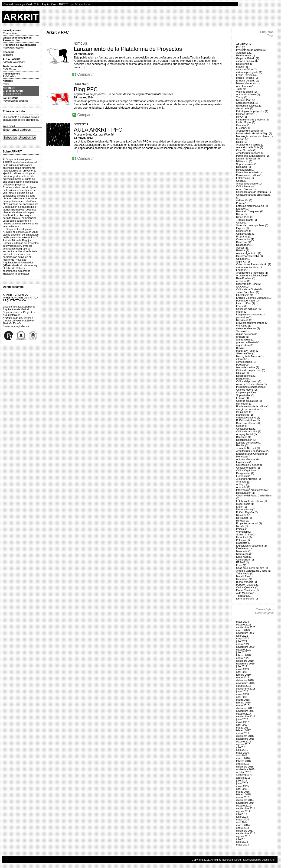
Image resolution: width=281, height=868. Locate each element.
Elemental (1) (244, 476)
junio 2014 (242, 817)
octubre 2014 (244, 806)
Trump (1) (242, 97)
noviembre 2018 (245, 683)
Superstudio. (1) (245, 395)
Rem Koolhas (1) (246, 278)
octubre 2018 (244, 686)
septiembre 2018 (246, 689)
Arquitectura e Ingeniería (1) (252, 273)
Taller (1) (241, 89)
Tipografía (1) (244, 596)
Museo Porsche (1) (247, 78)
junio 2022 (242, 636)
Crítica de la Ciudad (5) (249, 289)
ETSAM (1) (242, 562)
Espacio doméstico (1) (249, 443)
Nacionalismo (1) (246, 509)
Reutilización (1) (245, 170)
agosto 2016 (243, 744)
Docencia (8, 53)
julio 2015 (242, 781)
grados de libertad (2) (248, 342)
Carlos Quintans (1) (247, 587)
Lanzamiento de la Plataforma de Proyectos (128, 49)
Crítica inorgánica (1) (248, 468)
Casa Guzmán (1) (246, 150)
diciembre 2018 (245, 680)
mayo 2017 (242, 722)
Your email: (9, 126)
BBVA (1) (241, 348)
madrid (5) (242, 67)
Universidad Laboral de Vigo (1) (254, 133)
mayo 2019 (242, 669)
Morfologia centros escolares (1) (254, 136)
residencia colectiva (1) (249, 106)
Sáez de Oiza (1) (246, 353)
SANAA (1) (242, 287)
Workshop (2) (244, 532)
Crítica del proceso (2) (249, 381)
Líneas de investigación (17, 39)
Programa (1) (244, 236)
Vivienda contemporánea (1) (252, 225)
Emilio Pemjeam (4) (247, 75)
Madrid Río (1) (244, 576)
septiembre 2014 (246, 808)
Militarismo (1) (244, 161)
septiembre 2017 (246, 716)
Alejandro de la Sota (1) (250, 147)
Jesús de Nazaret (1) (248, 448)
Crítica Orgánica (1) (247, 470)
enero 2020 (243, 658)
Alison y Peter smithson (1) (251, 384)
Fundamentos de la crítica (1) (253, 406)
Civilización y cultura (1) (250, 465)
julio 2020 (242, 652)
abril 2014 (242, 822)
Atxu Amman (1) (245, 86)
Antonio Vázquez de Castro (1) (254, 571)
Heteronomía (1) (245, 55)
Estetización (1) (245, 178)
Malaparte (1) (244, 551)
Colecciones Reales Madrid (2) (254, 264)
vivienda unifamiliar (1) (249, 267)
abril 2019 (242, 672)
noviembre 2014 (245, 803)
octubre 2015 (244, 772)
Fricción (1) (243, 398)
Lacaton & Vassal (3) (248, 159)
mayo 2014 (242, 819)
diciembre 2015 (245, 767)
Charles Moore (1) (247, 390)
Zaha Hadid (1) (245, 573)
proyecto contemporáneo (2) (252, 323)
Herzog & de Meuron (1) (250, 356)
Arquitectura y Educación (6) (252, 275)
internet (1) (242, 359)
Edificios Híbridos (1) (248, 420)
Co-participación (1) (247, 392)
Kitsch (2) (242, 507)
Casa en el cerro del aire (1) (252, 568)
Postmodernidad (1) (247, 301)
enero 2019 (243, 677)
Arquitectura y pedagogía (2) (252, 451)
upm (88, 4)
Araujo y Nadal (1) (247, 434)
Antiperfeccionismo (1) (249, 184)
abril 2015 (242, 789)
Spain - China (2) (246, 534)
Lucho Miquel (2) (246, 122)
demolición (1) (244, 404)
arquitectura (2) (245, 345)
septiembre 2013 (246, 833)
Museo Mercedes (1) (248, 83)
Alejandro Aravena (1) (248, 479)
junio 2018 (242, 691)
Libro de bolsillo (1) (247, 599)
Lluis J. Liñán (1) (246, 303)
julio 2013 (242, 839)
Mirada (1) (242, 526)
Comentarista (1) (246, 234)
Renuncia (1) (243, 167)
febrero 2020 (243, 655)
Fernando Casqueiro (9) (250, 211)
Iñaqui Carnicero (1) (247, 590)
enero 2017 (243, 733)
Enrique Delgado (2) (248, 81)
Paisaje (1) (242, 529)
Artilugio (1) (243, 484)
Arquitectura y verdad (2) (250, 145)
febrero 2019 (243, 675)
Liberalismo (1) (245, 295)
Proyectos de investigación (19, 46)
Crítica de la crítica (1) (249, 431)
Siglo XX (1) (243, 262)
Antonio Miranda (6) (247, 459)
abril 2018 (242, 697)
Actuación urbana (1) (248, 94)
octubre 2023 (244, 625)
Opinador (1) (243, 259)
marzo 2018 (243, 700)
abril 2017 (242, 725)
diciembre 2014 (245, 800)
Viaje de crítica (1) (246, 92)
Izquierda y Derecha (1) (250, 256)
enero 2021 (243, 644)
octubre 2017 (244, 714)
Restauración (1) (246, 493)
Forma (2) (242, 306)
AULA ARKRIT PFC (98, 130)
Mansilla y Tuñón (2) (248, 351)
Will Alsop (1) (244, 326)
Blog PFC (86, 89)
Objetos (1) (242, 373)
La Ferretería (16, 99)
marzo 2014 (243, 825)
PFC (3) (241, 47)
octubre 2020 (244, 650)
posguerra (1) (244, 379)
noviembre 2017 (245, 711)
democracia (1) (245, 108)
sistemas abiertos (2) (248, 328)
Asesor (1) (242, 248)
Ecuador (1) (243, 270)
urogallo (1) (243, 337)
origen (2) (242, 312)
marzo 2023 (243, 630)
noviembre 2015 (245, 769)
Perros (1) (242, 203)
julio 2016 (242, 747)
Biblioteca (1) (244, 437)
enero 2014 (243, 828)
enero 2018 (243, 705)
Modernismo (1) (245, 504)
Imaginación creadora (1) (250, 314)
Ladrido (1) (242, 209)
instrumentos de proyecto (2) (252, 120)
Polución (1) (243, 540)
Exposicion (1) (244, 462)
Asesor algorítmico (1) (249, 253)
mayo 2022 (242, 638)
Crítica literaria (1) (246, 186)
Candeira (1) (243, 125)
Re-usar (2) (243, 521)
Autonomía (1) (244, 53)
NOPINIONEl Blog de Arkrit (13, 91)
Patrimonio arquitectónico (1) (253, 156)
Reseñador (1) (244, 245)
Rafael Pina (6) (245, 217)
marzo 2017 (243, 728)
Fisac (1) (241, 565)
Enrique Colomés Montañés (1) (254, 298)
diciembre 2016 (245, 736)
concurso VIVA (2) (246, 69)
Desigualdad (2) (245, 473)
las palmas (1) (244, 412)
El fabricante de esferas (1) (252, 501)
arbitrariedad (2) (245, 340)
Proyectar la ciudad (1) (249, 523)
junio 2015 (242, 783)
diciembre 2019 (245, 661)
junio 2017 (242, 719)
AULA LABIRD (14, 61)
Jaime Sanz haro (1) (248, 292)
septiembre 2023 (246, 627)
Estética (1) (243, 250)
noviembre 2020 (245, 647)
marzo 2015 (243, 792)
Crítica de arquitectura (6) (251, 370)
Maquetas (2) (244, 543)
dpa (72, 4)
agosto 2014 (243, 811)
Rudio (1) (241, 142)
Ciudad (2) (242, 139)
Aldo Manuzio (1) (246, 593)
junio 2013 (242, 842)
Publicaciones (11, 75)
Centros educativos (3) (249, 401)
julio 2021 (242, 641)
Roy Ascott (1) (244, 320)
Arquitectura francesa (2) (250, 153)
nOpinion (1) (243, 281)
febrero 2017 (243, 730)
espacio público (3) (247, 61)
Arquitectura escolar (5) (249, 131)
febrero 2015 (243, 794)
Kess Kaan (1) (244, 557)
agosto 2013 (243, 836)
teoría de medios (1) (248, 367)
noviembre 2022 (245, 633)
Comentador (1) (245, 239)
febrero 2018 (243, 703)
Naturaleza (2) (244, 554)
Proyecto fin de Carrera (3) (251, 50)
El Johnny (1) (244, 128)
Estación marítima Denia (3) (252, 206)
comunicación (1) (246, 362)
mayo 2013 (242, 845)
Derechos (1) (244, 242)
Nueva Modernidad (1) (249, 172)
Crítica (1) (242, 181)
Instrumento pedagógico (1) (252, 387)
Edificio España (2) (247, 512)
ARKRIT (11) (243, 44)
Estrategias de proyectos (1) (252, 111)
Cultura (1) (242, 426)
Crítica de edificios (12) (249, 309)
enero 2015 (243, 797)
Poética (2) (242, 365)
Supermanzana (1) (247, 164)
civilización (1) (244, 200)
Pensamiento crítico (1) (249, 175)
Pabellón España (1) (248, 585)
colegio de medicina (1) (249, 409)
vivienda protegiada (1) (249, 72)
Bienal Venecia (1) (247, 582)
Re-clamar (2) (244, 518)
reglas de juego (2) (247, 334)
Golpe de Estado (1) (248, 58)
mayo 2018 (242, 694)
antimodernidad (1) (247, 103)
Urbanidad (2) (244, 537)
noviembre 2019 (245, 664)
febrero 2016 (243, 761)
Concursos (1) (244, 231)
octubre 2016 (244, 742)
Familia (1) (242, 445)
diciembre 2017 (245, 708)
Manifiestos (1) (245, 415)
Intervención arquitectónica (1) (253, 490)
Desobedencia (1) (246, 376)
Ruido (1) (241, 214)
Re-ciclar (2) (243, 515)
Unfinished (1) (244, 579)
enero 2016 (243, 764)
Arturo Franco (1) (246, 189)
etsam (80, 4)
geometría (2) (244, 317)
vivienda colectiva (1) (248, 418)
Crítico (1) (242, 223)
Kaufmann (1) (244, 548)
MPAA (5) (242, 117)
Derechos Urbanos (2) (249, 423)
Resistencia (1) (245, 64)
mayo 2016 (242, 753)
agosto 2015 (243, 778)
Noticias (8, 82)
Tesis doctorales (13, 68)
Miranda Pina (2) (246, 100)
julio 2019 (242, 666)
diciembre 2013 (245, 831)
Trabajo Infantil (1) (247, 220)
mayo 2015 (242, 786)
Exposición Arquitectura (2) (251, 546)
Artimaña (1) (243, 487)
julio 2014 (242, 814)
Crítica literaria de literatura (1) (253, 192)
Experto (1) (242, 228)
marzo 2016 (243, 758)
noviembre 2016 (245, 739)
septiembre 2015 (246, 775)
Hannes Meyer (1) (246, 114)
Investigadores (12, 32)
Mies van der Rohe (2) (249, 284)
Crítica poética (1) (246, 429)
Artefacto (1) (243, 482)
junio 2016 (242, 750)
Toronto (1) (242, 331)
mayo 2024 (242, 622)
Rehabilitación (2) (246, 440)
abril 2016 (242, 755)
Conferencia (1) (245, 560)
